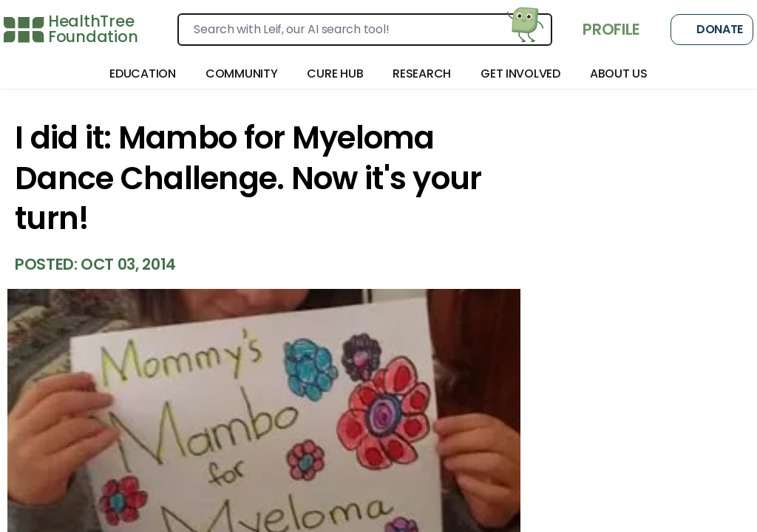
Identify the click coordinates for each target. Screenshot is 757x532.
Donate (712, 30)
